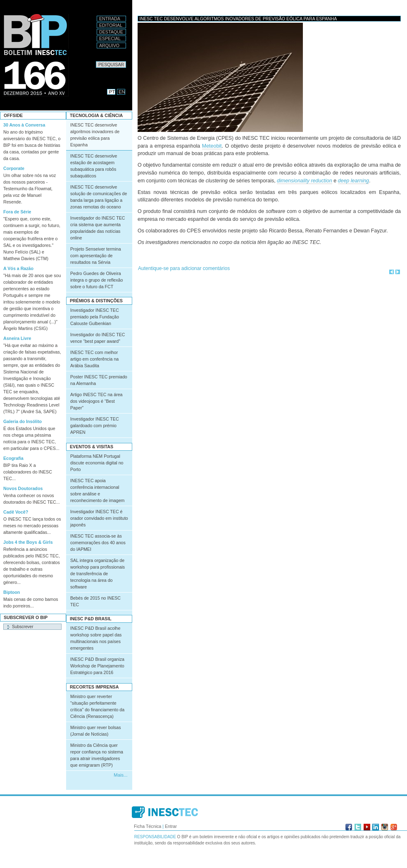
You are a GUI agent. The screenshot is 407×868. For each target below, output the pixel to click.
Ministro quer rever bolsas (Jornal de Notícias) (96, 731)
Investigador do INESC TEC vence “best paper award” (98, 338)
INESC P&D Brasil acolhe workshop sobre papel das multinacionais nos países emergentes (96, 638)
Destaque (111, 32)
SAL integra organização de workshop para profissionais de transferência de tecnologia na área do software (98, 574)
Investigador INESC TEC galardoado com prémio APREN (95, 426)
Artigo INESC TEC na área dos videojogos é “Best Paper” (96, 401)
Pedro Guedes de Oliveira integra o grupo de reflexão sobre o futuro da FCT (96, 280)
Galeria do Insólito (23, 421)
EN (122, 92)
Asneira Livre (17, 338)
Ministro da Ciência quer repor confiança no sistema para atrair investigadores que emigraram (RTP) (97, 755)
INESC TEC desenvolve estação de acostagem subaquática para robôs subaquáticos (94, 166)
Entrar (171, 826)
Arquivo (109, 45)
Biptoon (12, 592)
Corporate (14, 168)
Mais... (120, 775)
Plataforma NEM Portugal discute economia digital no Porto (97, 463)
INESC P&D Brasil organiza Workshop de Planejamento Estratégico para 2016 (97, 666)
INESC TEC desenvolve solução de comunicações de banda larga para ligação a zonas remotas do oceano (99, 197)
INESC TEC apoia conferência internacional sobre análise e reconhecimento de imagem (98, 490)
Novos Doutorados (23, 488)
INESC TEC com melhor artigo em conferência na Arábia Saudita (94, 359)
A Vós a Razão (18, 268)
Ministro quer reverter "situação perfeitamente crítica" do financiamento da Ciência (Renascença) (97, 706)
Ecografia (13, 458)
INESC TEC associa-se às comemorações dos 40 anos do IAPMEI (98, 543)
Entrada (110, 19)
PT (112, 92)
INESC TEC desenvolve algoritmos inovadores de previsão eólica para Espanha (95, 135)
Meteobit (212, 146)
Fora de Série (17, 212)
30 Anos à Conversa (24, 125)
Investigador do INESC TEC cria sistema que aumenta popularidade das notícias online (98, 228)
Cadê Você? (16, 512)
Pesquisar (96, 61)
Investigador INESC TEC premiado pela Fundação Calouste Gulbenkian (95, 317)
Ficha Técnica (148, 826)
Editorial (111, 25)
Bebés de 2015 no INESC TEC (95, 601)
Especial (110, 38)
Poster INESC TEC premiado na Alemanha (99, 380)
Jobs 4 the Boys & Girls (28, 542)
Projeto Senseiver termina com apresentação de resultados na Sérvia (96, 256)
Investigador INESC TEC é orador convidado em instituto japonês (99, 518)
